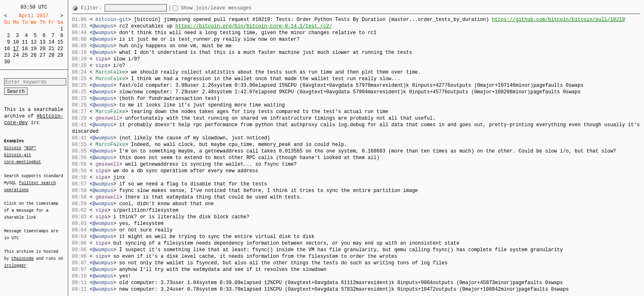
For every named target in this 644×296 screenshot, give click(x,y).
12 (34, 42)
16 (7, 49)
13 (42, 42)
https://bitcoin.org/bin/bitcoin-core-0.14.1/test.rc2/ (254, 26)
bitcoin (13, 148)
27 (42, 55)
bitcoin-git (18, 155)
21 (51, 49)
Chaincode (23, 254)
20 (42, 49)
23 (7, 55)
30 (7, 62)
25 (25, 55)
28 (51, 55)
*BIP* (30, 148)
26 (34, 55)
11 (25, 42)
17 (16, 49)
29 (60, 55)
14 (51, 42)
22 (60, 49)
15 (60, 42)
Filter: (93, 8)
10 (16, 42)
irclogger (15, 260)
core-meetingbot (23, 162)
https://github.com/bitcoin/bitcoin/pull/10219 (558, 20)
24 (16, 55)
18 (25, 49)
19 (34, 49)
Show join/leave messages (231, 8)
